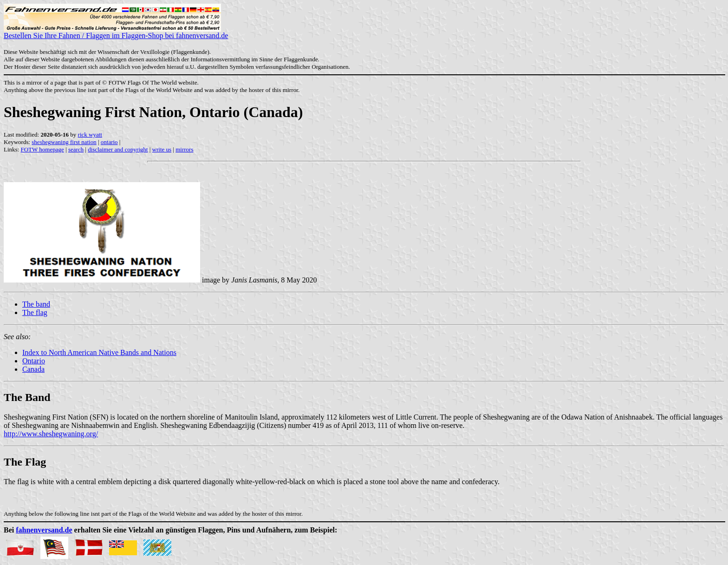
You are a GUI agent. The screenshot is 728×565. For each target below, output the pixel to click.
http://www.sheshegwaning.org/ (51, 434)
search (76, 149)
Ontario (34, 361)
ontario (109, 142)
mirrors (184, 149)
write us (162, 149)
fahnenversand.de (44, 530)
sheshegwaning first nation (64, 142)
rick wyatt (90, 135)
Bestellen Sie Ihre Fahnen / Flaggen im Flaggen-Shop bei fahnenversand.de (116, 32)
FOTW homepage (42, 149)
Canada (33, 369)
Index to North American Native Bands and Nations (99, 352)
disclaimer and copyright (118, 149)
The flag (35, 312)
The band (36, 304)
